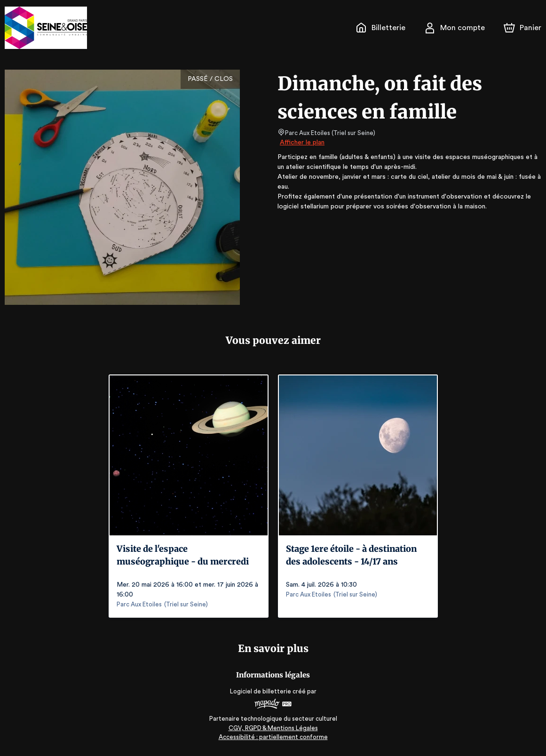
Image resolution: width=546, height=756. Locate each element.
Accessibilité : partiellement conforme (273, 737)
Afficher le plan (301, 143)
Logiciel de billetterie (261, 691)
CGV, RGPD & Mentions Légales (273, 728)
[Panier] (522, 28)
